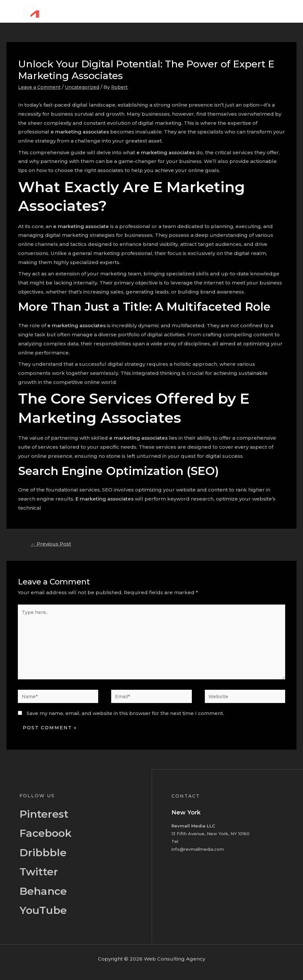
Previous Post (53, 544)
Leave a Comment (41, 87)
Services (216, 11)
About (187, 11)
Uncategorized (87, 87)
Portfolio (246, 11)
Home (162, 11)
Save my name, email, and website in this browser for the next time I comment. (125, 720)
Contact (277, 11)
